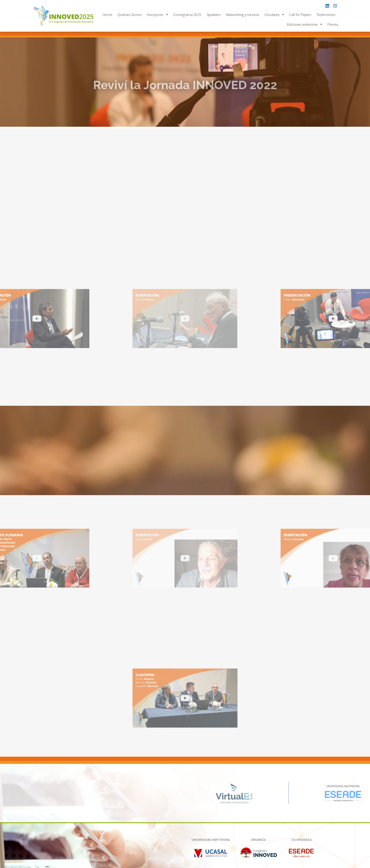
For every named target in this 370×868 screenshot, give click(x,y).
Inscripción (157, 15)
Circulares (274, 15)
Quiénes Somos (130, 15)
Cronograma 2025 (187, 15)
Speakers (214, 15)
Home (107, 15)
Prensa (333, 24)
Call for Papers (300, 15)
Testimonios (326, 15)
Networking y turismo (243, 15)
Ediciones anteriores (305, 24)
